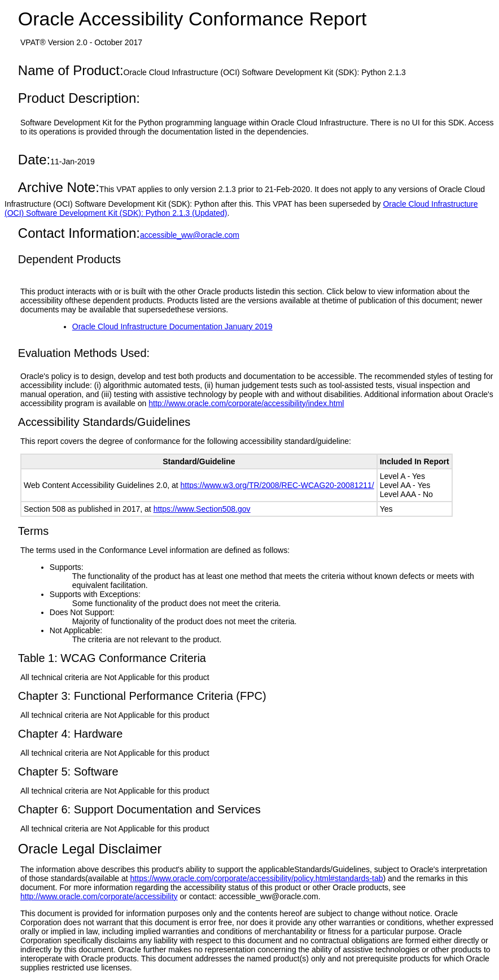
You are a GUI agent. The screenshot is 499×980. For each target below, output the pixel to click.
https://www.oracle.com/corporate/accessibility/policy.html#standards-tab (257, 878)
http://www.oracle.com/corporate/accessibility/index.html (246, 403)
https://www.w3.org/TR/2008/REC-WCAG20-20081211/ (277, 485)
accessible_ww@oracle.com (190, 235)
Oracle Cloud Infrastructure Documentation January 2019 (172, 326)
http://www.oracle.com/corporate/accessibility (99, 896)
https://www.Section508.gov (202, 509)
